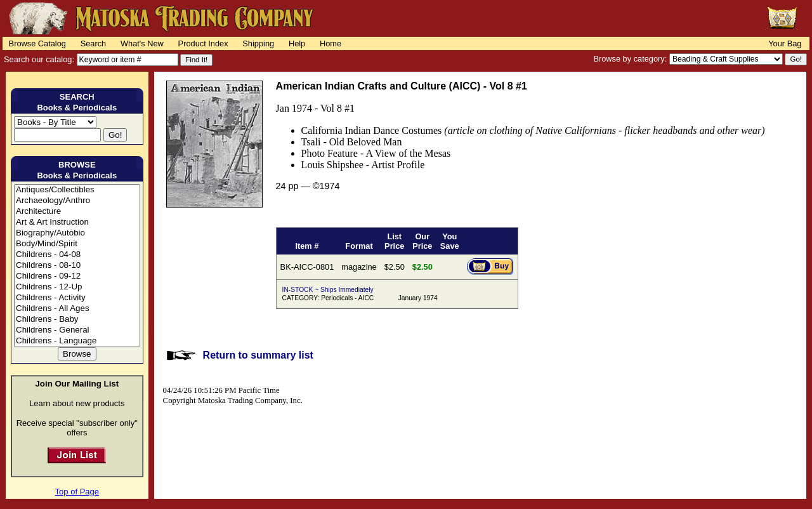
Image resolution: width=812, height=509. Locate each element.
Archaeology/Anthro (77, 201)
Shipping (258, 43)
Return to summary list (258, 355)
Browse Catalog (37, 43)
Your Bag (785, 43)
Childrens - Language (77, 341)
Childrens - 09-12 (77, 276)
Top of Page (77, 492)
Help (297, 43)
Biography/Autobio (77, 233)
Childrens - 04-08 (77, 255)
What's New (142, 43)
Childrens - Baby (77, 320)
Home (331, 43)
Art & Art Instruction (77, 222)
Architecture (77, 212)
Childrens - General (77, 330)
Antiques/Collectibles (77, 190)
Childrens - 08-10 (77, 266)
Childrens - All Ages (77, 309)
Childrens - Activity (77, 298)
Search (94, 43)
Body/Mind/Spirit (77, 244)
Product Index (203, 43)
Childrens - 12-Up (77, 287)
